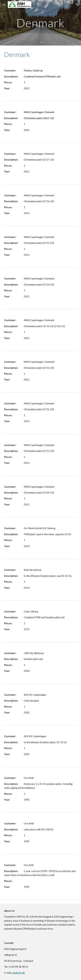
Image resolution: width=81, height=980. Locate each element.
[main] (40, 23)
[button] (4, 4)
